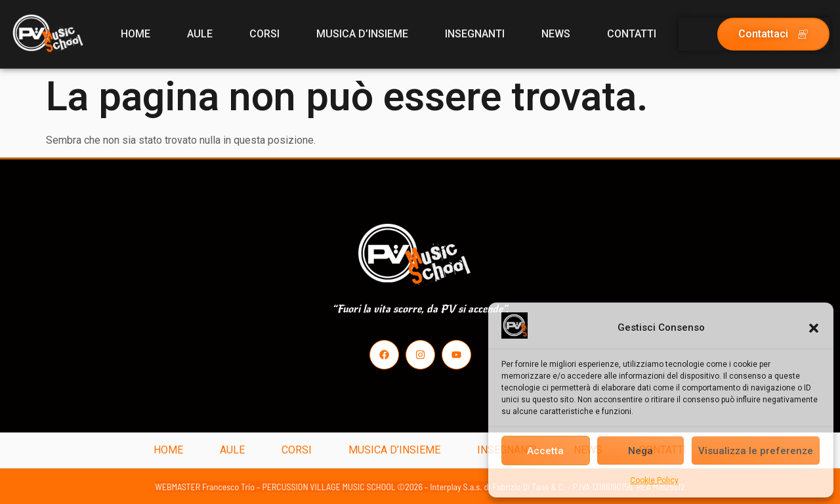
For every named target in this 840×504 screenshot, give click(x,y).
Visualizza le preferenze (756, 451)
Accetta (545, 451)
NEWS (556, 34)
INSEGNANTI (475, 34)
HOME (136, 34)
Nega (640, 451)
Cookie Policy (654, 480)
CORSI (264, 34)
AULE (200, 34)
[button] (814, 328)
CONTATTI (632, 34)
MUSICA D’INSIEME (362, 34)
